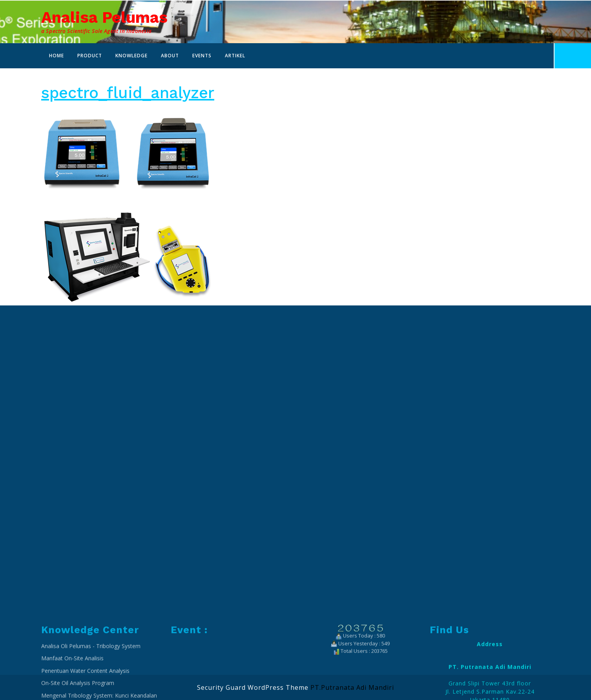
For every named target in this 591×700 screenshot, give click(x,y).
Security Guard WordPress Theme (253, 687)
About (170, 56)
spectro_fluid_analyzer (128, 93)
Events (202, 56)
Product (90, 56)
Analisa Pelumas (104, 17)
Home (57, 56)
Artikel (235, 56)
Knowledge (131, 56)
